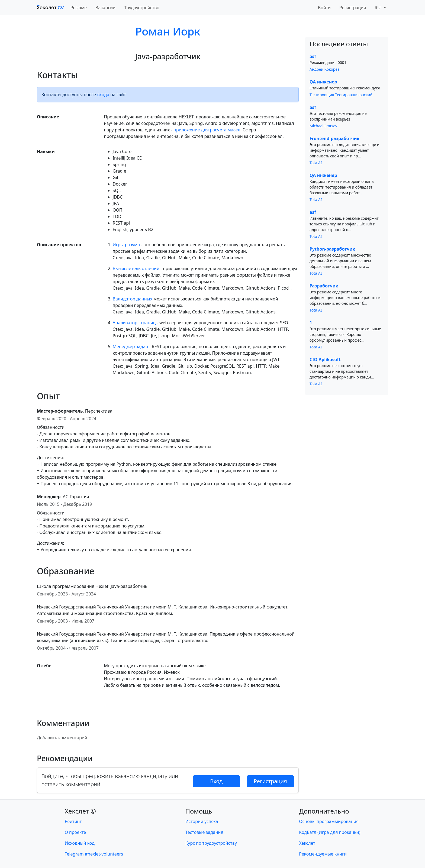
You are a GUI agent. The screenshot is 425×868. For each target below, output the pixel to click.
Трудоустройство (142, 8)
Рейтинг (73, 821)
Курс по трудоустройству (211, 843)
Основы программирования (329, 821)
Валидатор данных (133, 299)
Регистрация (353, 8)
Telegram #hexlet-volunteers (94, 854)
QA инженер (323, 82)
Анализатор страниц (134, 323)
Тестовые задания (204, 832)
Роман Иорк (168, 31)
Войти (324, 8)
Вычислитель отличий (136, 268)
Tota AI (316, 163)
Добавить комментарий (62, 738)
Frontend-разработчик (334, 138)
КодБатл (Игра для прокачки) (330, 832)
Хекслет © (80, 811)
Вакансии (105, 8)
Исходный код (80, 843)
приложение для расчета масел (207, 130)
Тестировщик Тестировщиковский (341, 95)
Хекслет (307, 843)
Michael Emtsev (323, 126)
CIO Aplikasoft (325, 359)
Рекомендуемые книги (323, 854)
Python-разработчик (332, 249)
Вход (216, 781)
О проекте (75, 832)
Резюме (79, 8)
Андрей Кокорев (325, 69)
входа (103, 95)
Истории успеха (202, 821)
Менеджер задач (131, 346)
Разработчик (324, 286)
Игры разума (126, 245)
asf (313, 56)
